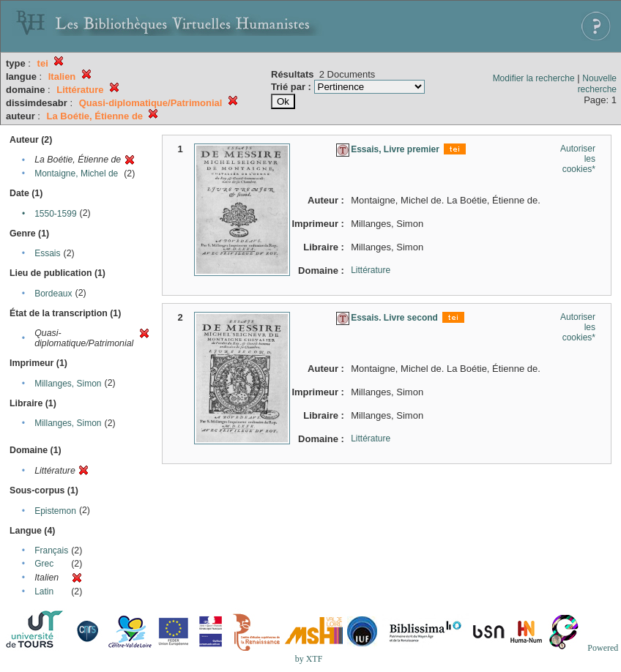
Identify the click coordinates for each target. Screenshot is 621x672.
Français (51, 550)
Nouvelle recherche (597, 84)
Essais (47, 253)
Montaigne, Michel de (76, 173)
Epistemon (55, 511)
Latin (44, 591)
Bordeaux (53, 294)
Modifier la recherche (534, 78)
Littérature (371, 270)
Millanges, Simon (68, 384)
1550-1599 (55, 214)
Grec (44, 564)
